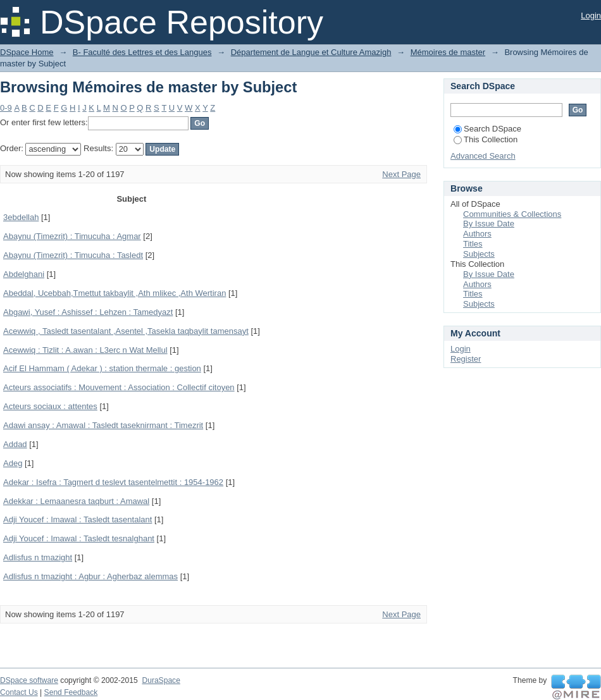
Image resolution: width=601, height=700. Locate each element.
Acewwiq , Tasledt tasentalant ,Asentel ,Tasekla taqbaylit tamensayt (126, 331)
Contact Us (19, 692)
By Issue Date (489, 224)
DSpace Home (27, 52)
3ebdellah (21, 217)
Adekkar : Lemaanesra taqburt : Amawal (76, 501)
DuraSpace (161, 680)
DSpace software (29, 680)
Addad (15, 444)
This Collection (486, 139)
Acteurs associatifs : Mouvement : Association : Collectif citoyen (119, 387)
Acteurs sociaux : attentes (50, 406)
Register (466, 359)
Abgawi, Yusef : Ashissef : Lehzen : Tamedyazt (88, 312)
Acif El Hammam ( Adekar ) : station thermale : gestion (102, 368)
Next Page (401, 174)
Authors (477, 234)
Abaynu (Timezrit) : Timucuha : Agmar (72, 236)
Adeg (13, 463)
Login (591, 15)
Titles (473, 244)
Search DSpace (487, 129)
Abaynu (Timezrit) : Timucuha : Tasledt (73, 255)
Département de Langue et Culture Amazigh (311, 52)
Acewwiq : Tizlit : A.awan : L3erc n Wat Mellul (85, 350)
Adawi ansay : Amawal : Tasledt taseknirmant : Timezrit (103, 425)
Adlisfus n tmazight (38, 557)
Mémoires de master (448, 52)
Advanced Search (483, 156)
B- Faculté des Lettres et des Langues (142, 52)
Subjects (479, 254)
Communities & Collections (512, 214)
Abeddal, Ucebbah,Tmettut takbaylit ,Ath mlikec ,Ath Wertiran (115, 293)
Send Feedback (71, 692)
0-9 (6, 108)
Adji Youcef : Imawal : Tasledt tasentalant (77, 519)
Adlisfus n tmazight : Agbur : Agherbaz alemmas (90, 576)
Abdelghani (24, 274)
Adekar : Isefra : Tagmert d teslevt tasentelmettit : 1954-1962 (113, 482)
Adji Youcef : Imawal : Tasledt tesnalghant (79, 538)
